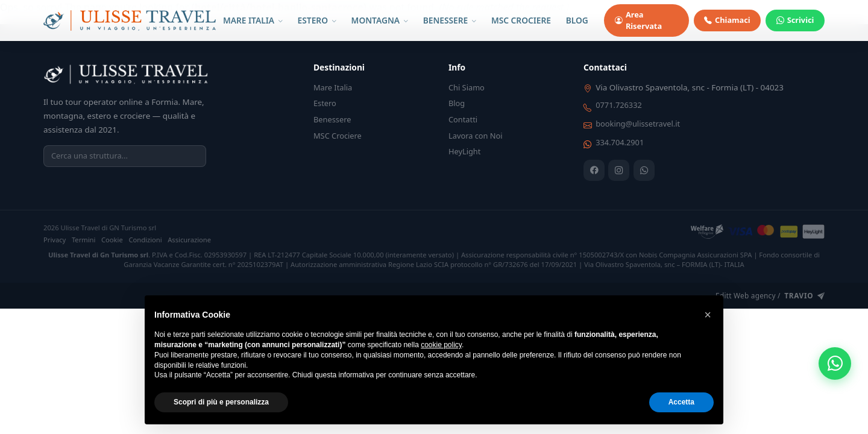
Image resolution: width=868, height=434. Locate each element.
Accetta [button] (681, 402)
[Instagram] (619, 170)
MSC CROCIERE (521, 20)
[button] (708, 315)
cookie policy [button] (441, 345)
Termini (84, 240)
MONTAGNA (380, 20)
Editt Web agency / (770, 296)
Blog (457, 103)
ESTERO (317, 20)
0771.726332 (619, 105)
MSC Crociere (338, 136)
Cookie (112, 240)
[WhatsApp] (644, 170)
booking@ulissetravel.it (638, 124)
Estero (325, 103)
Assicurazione (189, 240)
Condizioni (145, 240)
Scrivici (795, 20)
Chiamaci (727, 20)
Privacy (55, 240)
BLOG (577, 20)
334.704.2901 (620, 142)
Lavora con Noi (476, 136)
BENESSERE (450, 20)
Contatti (463, 119)
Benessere (332, 119)
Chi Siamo (467, 87)
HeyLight (464, 151)
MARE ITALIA (253, 20)
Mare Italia (333, 87)
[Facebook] (594, 170)
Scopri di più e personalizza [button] (221, 402)
